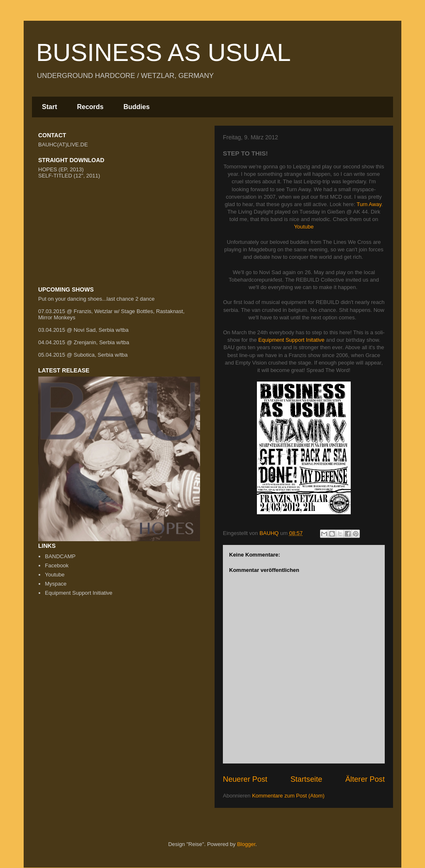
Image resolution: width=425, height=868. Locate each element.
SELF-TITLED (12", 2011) (69, 176)
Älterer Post (365, 779)
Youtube (304, 227)
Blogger (246, 844)
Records (90, 107)
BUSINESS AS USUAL (164, 52)
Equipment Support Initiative (79, 593)
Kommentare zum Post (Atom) (288, 796)
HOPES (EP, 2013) (61, 169)
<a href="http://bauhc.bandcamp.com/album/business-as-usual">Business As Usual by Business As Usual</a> (121, 256)
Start (49, 107)
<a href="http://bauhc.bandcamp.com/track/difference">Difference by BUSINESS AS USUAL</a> (121, 209)
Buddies (136, 107)
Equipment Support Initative (291, 340)
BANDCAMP (60, 556)
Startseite (307, 779)
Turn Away (369, 204)
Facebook (57, 565)
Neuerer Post (245, 779)
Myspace (56, 584)
